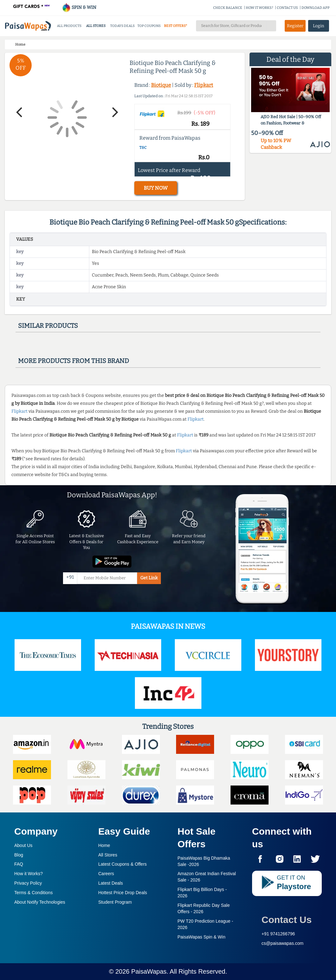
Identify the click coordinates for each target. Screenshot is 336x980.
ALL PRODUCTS (69, 26)
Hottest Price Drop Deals (123, 893)
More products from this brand (73, 361)
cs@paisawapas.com (283, 943)
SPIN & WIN (79, 7)
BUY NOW (156, 188)
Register (295, 26)
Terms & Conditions (33, 893)
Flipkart (204, 85)
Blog (19, 855)
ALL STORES (96, 26)
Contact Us (287, 920)
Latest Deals (111, 883)
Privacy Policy (28, 883)
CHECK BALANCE (228, 8)
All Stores (108, 855)
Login (319, 26)
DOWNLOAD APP (316, 8)
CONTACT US (287, 8)
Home (104, 845)
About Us (23, 845)
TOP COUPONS (149, 26)
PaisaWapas (149, 971)
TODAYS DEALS (122, 26)
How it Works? (29, 874)
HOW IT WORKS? (260, 8)
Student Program (115, 902)
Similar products (48, 326)
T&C (143, 148)
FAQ (19, 864)
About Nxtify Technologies (40, 902)
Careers (106, 874)
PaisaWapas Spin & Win (202, 937)
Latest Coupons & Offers (122, 864)
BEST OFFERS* (176, 26)
